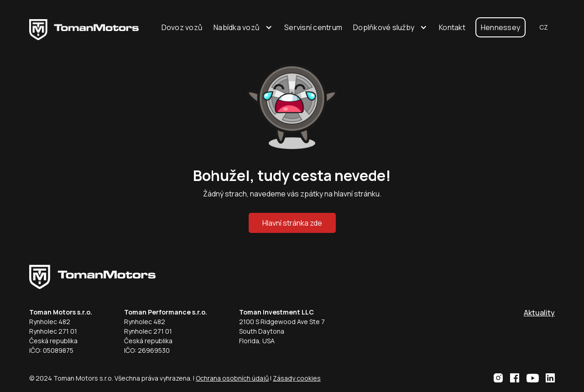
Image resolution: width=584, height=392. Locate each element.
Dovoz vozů (182, 27)
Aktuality (539, 313)
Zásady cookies (297, 378)
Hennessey (501, 27)
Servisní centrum (313, 27)
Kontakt (452, 27)
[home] (84, 27)
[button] (243, 27)
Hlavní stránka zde (292, 223)
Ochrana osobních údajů (232, 378)
